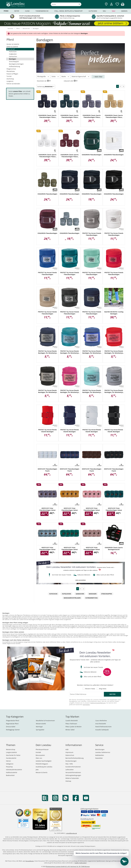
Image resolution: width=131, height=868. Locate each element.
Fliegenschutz (11, 69)
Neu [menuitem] (104, 11)
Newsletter (99, 758)
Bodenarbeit (10, 775)
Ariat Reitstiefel (101, 724)
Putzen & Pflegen (12, 74)
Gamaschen (13, 56)
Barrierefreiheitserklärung (75, 758)
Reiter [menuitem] (17, 11)
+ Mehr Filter (98, 77)
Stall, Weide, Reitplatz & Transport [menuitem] (68, 11)
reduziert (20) (69, 81)
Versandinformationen (73, 772)
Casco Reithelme (101, 721)
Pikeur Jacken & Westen (74, 727)
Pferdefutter (11, 71)
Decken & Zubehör (13, 44)
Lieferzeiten (70, 770)
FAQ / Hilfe (69, 764)
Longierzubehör (11, 752)
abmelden (86, 705)
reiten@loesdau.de (71, 833)
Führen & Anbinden (13, 84)
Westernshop (11, 749)
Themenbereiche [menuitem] (42, 11)
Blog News (103, 689)
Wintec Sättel (70, 730)
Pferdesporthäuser (42, 749)
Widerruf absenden (72, 778)
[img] (123, 5)
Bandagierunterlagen (16, 64)
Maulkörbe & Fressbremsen (45, 721)
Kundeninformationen (73, 767)
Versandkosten (30, 861)
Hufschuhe (13, 52)
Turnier (9, 76)
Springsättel (40, 730)
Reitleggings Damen (13, 730)
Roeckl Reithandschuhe (103, 727)
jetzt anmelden (81, 580)
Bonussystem (40, 755)
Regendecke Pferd (12, 724)
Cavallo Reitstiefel (72, 721)
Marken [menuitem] (124, 11)
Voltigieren (10, 764)
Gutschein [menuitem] (93, 11)
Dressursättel (11, 727)
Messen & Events (42, 772)
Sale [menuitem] (114, 11)
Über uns (39, 758)
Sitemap (68, 781)
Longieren (10, 81)
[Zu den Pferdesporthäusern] (106, 4)
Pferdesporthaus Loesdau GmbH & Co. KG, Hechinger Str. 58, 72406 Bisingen (68, 867)
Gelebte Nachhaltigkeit (44, 761)
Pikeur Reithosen (71, 724)
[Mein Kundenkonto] (111, 6)
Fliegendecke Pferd (13, 721)
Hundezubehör (11, 758)
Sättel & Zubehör (12, 47)
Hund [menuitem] (27, 11)
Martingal (39, 727)
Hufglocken (13, 54)
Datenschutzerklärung (98, 703)
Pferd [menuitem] (6, 11)
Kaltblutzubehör (12, 772)
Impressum (69, 752)
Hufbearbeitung (14, 66)
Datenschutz (70, 755)
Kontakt (38, 752)
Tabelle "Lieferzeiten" (81, 863)
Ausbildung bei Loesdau (44, 767)
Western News (90, 689)
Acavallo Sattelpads (102, 730)
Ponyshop (9, 767)
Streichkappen (14, 61)
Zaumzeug (10, 79)
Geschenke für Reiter (13, 755)
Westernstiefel (41, 724)
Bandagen (12, 59)
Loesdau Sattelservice (103, 752)
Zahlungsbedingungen (73, 775)
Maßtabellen (100, 755)
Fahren (8, 761)
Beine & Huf (11, 49)
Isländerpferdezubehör (14, 770)
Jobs (37, 770)
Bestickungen (100, 749)
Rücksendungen (71, 761)
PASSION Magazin (42, 764)
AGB (67, 749)
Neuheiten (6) (42, 81)
